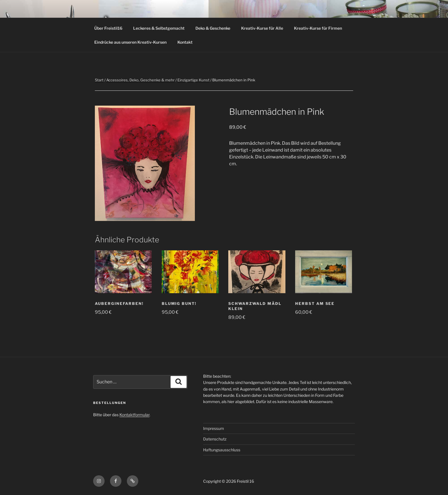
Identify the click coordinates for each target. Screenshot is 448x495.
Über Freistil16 (108, 28)
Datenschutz (215, 439)
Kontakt (185, 42)
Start (99, 80)
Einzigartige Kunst (193, 80)
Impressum (214, 428)
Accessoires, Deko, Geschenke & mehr (140, 80)
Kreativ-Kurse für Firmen (318, 28)
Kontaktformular (134, 415)
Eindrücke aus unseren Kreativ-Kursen (130, 42)
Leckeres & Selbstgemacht (159, 28)
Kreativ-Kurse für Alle (262, 28)
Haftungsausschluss (222, 450)
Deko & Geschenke (213, 28)
